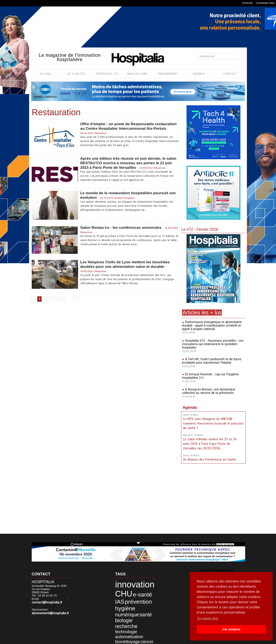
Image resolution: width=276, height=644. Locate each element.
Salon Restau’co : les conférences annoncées (122, 227)
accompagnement (126, 629)
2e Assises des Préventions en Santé (209, 458)
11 (75, 299)
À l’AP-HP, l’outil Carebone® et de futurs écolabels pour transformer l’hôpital (210, 361)
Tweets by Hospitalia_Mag (204, 570)
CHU (119, 590)
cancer (137, 622)
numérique (122, 606)
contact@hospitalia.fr (45, 602)
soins (140, 626)
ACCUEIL (45, 74)
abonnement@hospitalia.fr (48, 613)
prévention (131, 596)
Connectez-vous (265, 3)
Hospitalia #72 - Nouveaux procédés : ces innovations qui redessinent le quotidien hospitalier (211, 344)
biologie (119, 611)
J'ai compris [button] (231, 629)
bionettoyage (122, 622)
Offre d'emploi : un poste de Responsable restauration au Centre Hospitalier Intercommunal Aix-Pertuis (126, 128)
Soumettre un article (161, 639)
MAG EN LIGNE (137, 74)
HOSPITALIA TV (107, 74)
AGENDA (199, 74)
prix (126, 626)
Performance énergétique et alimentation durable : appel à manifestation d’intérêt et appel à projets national (211, 325)
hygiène (121, 601)
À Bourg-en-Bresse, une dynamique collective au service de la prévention (207, 391)
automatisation (124, 618)
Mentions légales (114, 639)
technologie (121, 615)
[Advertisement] (213, 499)
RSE (132, 626)
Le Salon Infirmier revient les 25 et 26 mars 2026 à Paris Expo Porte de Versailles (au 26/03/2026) (213, 443)
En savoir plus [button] (208, 618)
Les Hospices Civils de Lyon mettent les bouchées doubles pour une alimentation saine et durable (127, 264)
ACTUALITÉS (76, 74)
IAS (116, 596)
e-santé (134, 591)
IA (144, 622)
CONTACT (230, 74)
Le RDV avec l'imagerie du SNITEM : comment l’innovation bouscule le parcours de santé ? (213, 423)
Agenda (190, 407)
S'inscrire (247, 3)
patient (118, 626)
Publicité (136, 639)
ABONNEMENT (168, 74)
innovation (128, 583)
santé (136, 606)
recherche (135, 611)
